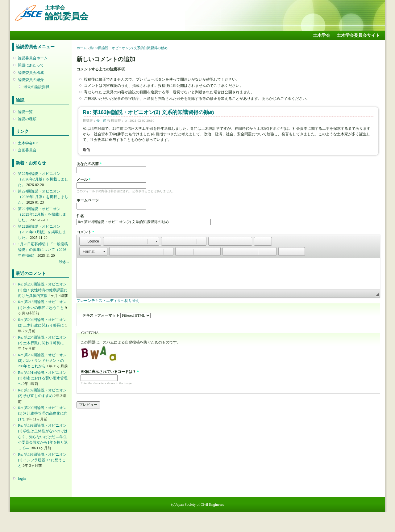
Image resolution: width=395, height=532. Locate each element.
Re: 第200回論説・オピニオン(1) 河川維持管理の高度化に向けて (43, 413)
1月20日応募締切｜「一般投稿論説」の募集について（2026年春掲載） (43, 250)
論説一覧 (25, 112)
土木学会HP (28, 143)
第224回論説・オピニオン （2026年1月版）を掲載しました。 (43, 197)
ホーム (82, 48)
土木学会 (322, 35)
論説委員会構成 (31, 73)
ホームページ (88, 200)
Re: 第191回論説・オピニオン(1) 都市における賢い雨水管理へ (43, 378)
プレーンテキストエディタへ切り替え (108, 301)
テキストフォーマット (101, 315)
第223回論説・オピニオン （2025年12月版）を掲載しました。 (42, 214)
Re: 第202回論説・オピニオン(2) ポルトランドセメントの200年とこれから (42, 361)
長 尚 (101, 120)
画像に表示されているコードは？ (110, 372)
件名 (80, 216)
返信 (86, 150)
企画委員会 (27, 150)
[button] (90, 241)
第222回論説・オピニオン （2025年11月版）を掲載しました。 (42, 232)
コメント (85, 232)
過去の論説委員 (36, 87)
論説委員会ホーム (33, 58)
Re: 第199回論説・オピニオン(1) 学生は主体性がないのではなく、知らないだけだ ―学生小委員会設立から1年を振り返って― (43, 437)
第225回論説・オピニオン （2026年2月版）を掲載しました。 (43, 179)
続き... (64, 262)
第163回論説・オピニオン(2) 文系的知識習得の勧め (129, 48)
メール (83, 179)
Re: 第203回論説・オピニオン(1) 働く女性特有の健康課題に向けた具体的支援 (43, 290)
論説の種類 (27, 119)
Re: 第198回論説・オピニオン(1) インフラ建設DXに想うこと (42, 460)
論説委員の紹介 (31, 80)
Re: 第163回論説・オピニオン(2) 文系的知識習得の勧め (148, 112)
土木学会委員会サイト (358, 35)
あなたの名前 (89, 164)
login (22, 479)
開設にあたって (31, 65)
